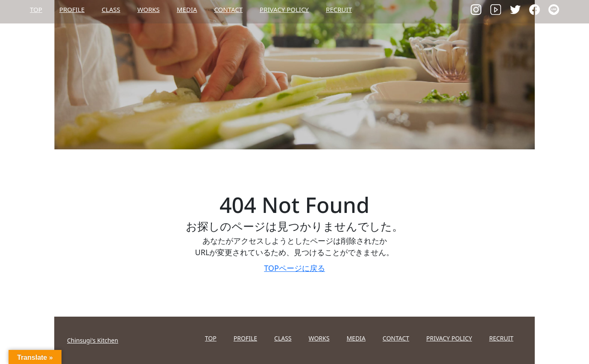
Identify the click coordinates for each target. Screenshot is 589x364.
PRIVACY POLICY (284, 9)
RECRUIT (339, 9)
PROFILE (72, 9)
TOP (36, 9)
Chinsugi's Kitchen (93, 340)
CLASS (111, 9)
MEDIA (187, 9)
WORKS (148, 9)
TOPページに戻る (294, 268)
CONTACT (228, 9)
